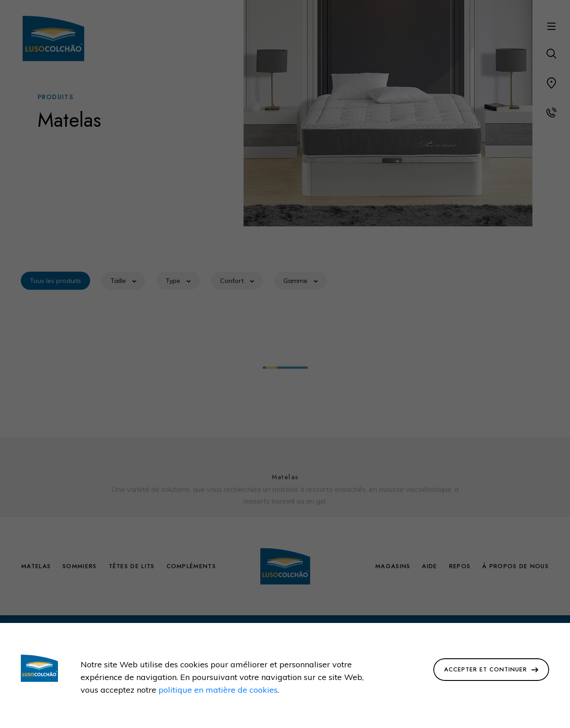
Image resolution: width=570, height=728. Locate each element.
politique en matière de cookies (218, 690)
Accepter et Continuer (491, 669)
